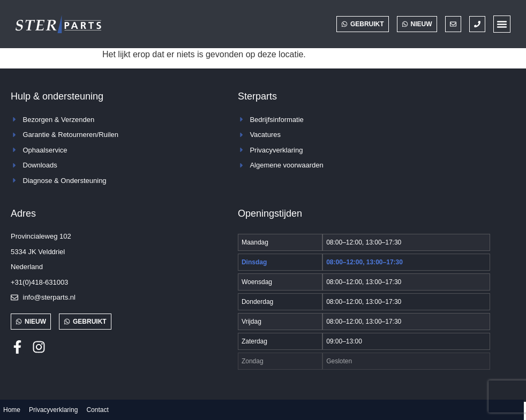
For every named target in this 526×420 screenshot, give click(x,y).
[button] (502, 24)
